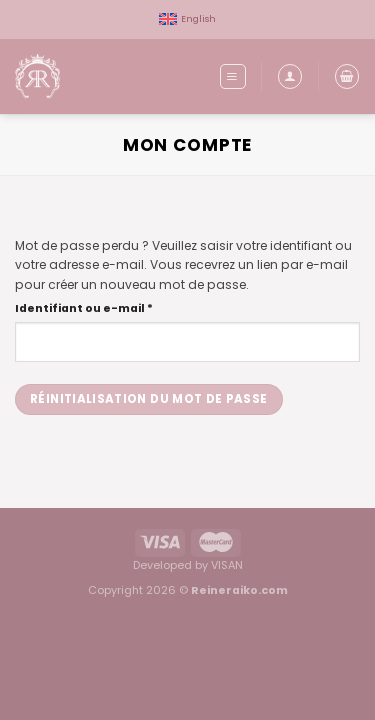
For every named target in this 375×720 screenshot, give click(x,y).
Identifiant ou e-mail (119, 308)
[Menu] (233, 76)
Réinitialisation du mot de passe (148, 399)
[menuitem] (187, 19)
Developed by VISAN (188, 565)
